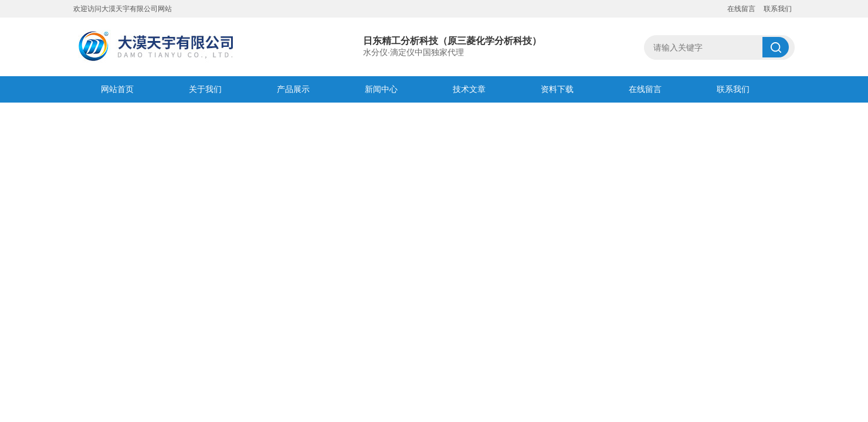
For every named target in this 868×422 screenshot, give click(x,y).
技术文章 (469, 89)
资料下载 (557, 89)
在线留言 (741, 9)
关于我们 (205, 89)
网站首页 (117, 89)
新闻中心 (381, 89)
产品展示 (293, 89)
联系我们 (778, 9)
